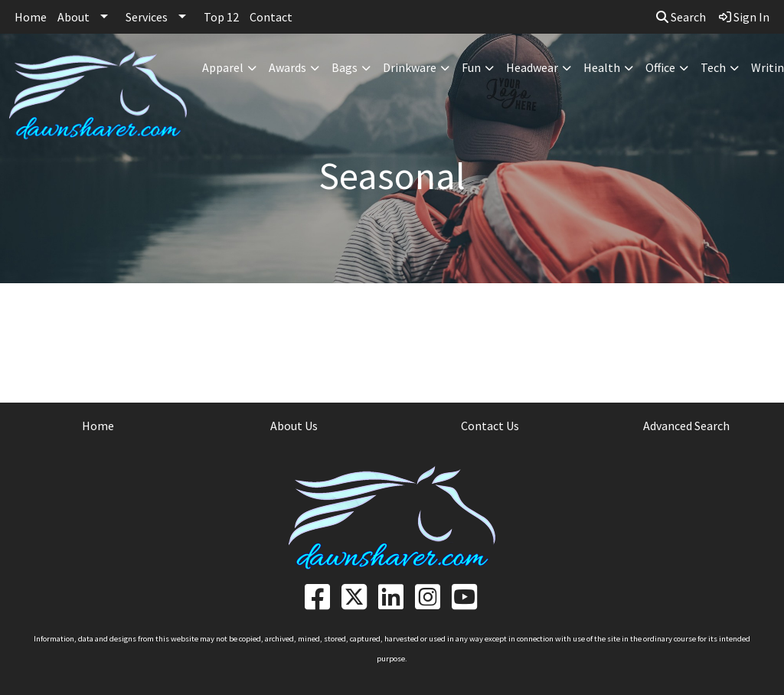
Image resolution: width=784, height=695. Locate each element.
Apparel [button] (223, 67)
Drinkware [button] (410, 67)
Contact (271, 17)
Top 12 (221, 17)
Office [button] (660, 67)
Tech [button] (713, 67)
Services (147, 17)
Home (31, 17)
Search (681, 17)
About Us (294, 426)
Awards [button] (287, 67)
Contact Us (490, 426)
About (73, 17)
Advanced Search (686, 426)
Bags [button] (345, 67)
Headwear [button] (532, 67)
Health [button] (602, 67)
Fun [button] (471, 67)
